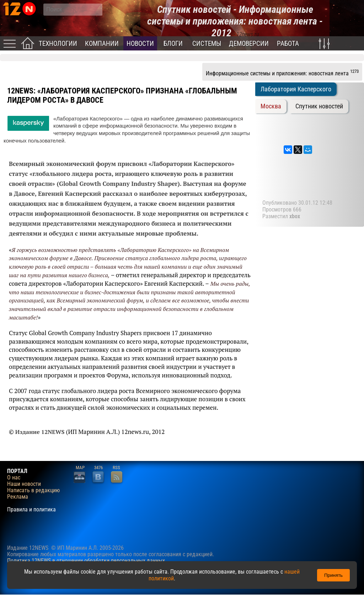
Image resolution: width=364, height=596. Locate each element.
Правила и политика (31, 510)
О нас (14, 478)
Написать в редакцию (33, 490)
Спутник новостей (319, 106)
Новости (140, 44)
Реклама (18, 497)
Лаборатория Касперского (296, 89)
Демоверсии (249, 44)
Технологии (58, 44)
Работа (288, 44)
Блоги (173, 44)
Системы (207, 44)
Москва (271, 106)
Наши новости (24, 484)
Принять (333, 575)
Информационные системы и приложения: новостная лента (282, 73)
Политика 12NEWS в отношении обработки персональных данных (86, 561)
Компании (102, 44)
